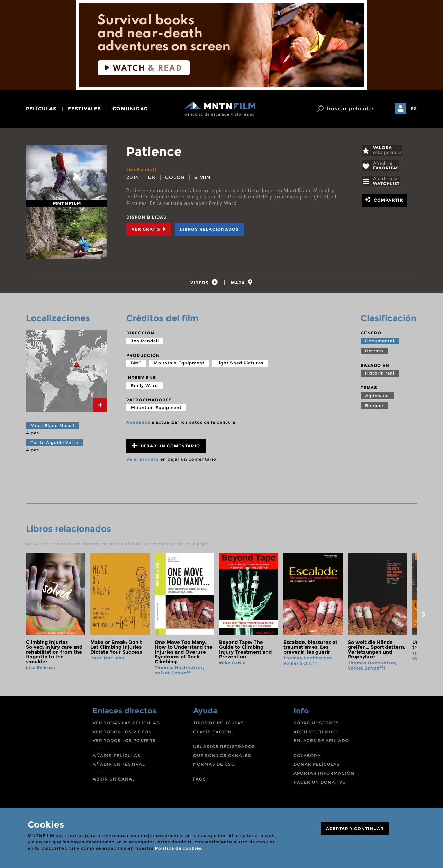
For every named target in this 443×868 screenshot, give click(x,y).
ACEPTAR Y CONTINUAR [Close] (355, 828)
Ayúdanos (138, 424)
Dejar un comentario (166, 448)
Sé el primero (143, 461)
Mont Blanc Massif (53, 428)
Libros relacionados (209, 229)
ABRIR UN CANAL (114, 781)
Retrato (374, 353)
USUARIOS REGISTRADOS (224, 749)
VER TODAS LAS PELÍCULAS (126, 725)
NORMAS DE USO (214, 766)
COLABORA (307, 758)
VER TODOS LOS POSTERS (124, 743)
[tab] (203, 283)
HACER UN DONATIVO (320, 784)
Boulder (374, 408)
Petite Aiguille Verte (54, 444)
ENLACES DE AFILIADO (321, 743)
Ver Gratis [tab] (149, 229)
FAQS (200, 781)
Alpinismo (377, 398)
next (423, 617)
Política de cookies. (179, 848)
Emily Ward (144, 387)
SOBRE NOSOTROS (316, 725)
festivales (84, 109)
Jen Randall (142, 169)
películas (41, 109)
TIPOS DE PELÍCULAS (219, 725)
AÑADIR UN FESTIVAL (119, 766)
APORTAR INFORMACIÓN (324, 775)
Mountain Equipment (179, 365)
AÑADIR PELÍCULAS (117, 758)
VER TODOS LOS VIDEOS (122, 734)
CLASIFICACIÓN (213, 734)
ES (414, 108)
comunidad (130, 109)
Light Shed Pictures (240, 365)
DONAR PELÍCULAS (317, 766)
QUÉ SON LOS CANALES (222, 758)
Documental (380, 343)
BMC (136, 365)
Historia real (380, 375)
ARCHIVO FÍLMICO (316, 734)
